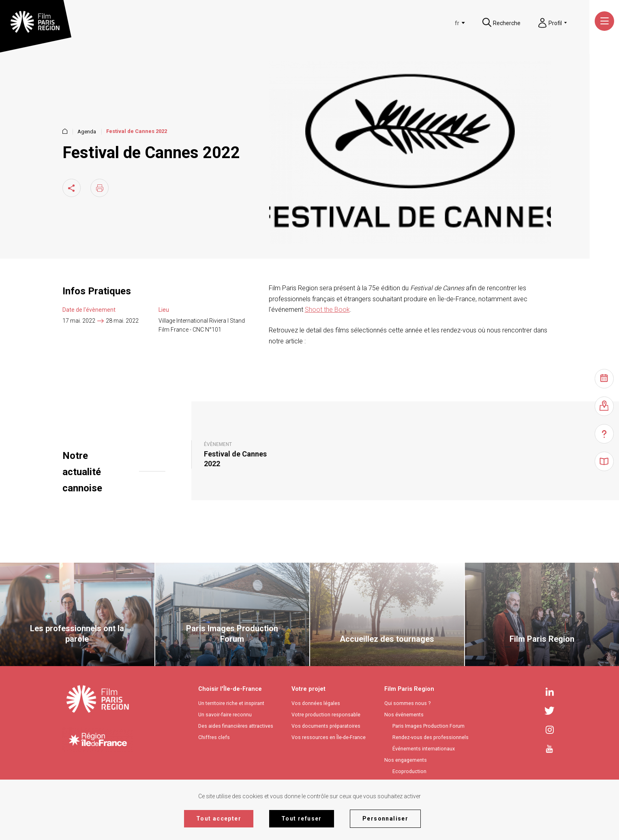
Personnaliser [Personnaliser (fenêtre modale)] (385, 819)
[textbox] (444, 23)
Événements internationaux (424, 749)
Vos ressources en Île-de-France (329, 737)
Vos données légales (316, 703)
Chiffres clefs (214, 737)
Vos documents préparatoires (326, 726)
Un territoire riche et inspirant (231, 703)
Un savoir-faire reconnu (225, 715)
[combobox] (446, 23)
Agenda (87, 132)
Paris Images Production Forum (428, 726)
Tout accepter (219, 819)
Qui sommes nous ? (407, 703)
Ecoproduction (409, 771)
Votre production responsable (326, 715)
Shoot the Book (327, 310)
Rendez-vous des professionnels (431, 737)
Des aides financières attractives (236, 726)
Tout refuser (302, 819)
